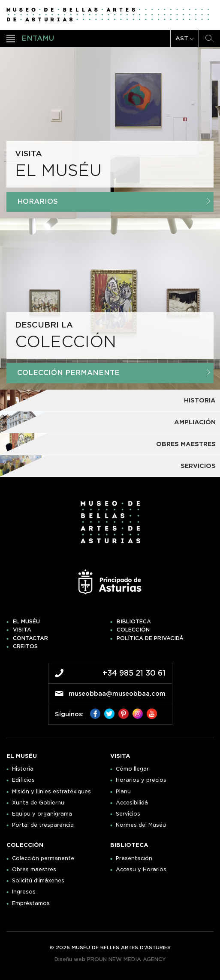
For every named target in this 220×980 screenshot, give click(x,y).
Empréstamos (31, 903)
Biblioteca (134, 622)
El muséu (26, 622)
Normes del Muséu (141, 825)
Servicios (128, 814)
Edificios (23, 780)
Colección (133, 630)
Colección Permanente (114, 373)
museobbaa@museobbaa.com (117, 694)
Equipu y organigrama (42, 814)
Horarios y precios (141, 780)
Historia (23, 769)
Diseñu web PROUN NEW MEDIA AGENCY (110, 959)
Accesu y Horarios (141, 870)
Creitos (25, 646)
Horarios (114, 201)
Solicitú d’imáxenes (38, 881)
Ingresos (24, 892)
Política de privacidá (150, 638)
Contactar (30, 638)
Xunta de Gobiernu (38, 803)
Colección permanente (43, 858)
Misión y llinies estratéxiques (51, 792)
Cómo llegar (132, 769)
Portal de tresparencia (43, 825)
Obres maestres (34, 870)
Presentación (134, 858)
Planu (123, 792)
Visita (22, 630)
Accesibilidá (132, 803)
